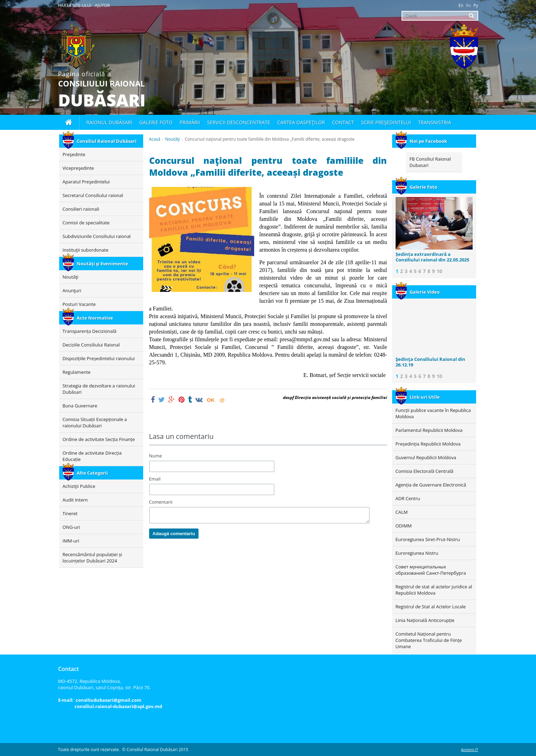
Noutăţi (173, 139)
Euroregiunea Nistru (417, 553)
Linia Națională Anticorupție (425, 620)
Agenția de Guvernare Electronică (431, 485)
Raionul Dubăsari (109, 122)
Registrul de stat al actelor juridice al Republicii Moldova (434, 590)
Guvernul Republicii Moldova (426, 457)
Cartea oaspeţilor (301, 122)
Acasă (155, 139)
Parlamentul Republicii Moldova (429, 430)
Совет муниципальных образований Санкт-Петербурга (431, 570)
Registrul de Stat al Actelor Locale (431, 607)
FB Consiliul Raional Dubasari (430, 162)
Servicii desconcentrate (239, 122)
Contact (343, 122)
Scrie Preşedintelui (386, 122)
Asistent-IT (470, 750)
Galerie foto (156, 122)
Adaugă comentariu (174, 534)
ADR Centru (408, 498)
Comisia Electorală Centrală (424, 471)
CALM (402, 512)
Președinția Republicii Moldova (428, 444)
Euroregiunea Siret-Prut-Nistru (428, 539)
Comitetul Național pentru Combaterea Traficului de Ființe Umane (429, 640)
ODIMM (404, 526)
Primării (190, 122)
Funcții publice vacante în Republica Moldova (433, 413)
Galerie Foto (416, 187)
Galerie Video (418, 292)
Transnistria (435, 122)
